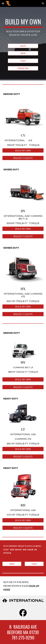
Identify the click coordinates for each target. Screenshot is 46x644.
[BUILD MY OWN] (23, 151)
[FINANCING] (23, 68)
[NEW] (23, 53)
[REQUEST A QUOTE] (23, 158)
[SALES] (23, 46)
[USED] (23, 61)
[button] (3, 3)
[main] (23, 27)
